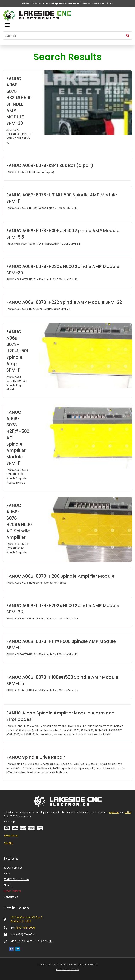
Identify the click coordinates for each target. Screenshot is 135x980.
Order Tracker (12, 891)
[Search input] (64, 35)
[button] (7, 25)
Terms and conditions (68, 969)
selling (128, 812)
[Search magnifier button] (128, 35)
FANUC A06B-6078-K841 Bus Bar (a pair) (50, 165)
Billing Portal (11, 836)
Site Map (9, 843)
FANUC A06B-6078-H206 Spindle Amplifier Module (60, 576)
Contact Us (11, 897)
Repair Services (14, 868)
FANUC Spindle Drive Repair (36, 757)
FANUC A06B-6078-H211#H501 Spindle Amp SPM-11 (17, 351)
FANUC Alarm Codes (16, 879)
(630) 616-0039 (25, 928)
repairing (114, 812)
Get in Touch (16, 908)
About (8, 885)
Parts (7, 873)
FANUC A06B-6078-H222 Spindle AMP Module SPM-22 (64, 302)
